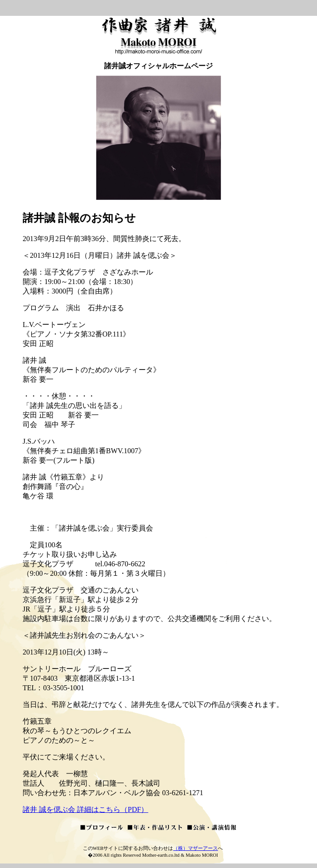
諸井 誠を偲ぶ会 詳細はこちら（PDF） (85, 809)
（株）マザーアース (195, 848)
